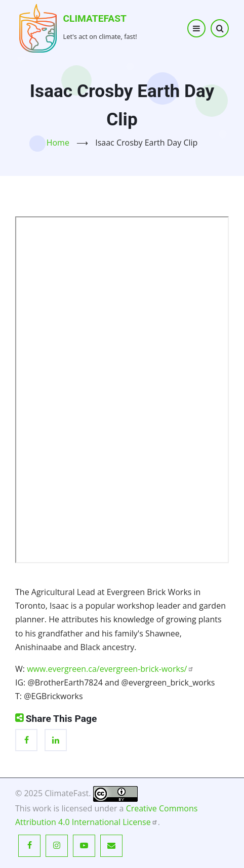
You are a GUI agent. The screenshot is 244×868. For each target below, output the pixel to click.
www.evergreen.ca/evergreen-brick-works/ (110, 669)
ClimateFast (95, 18)
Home (58, 143)
